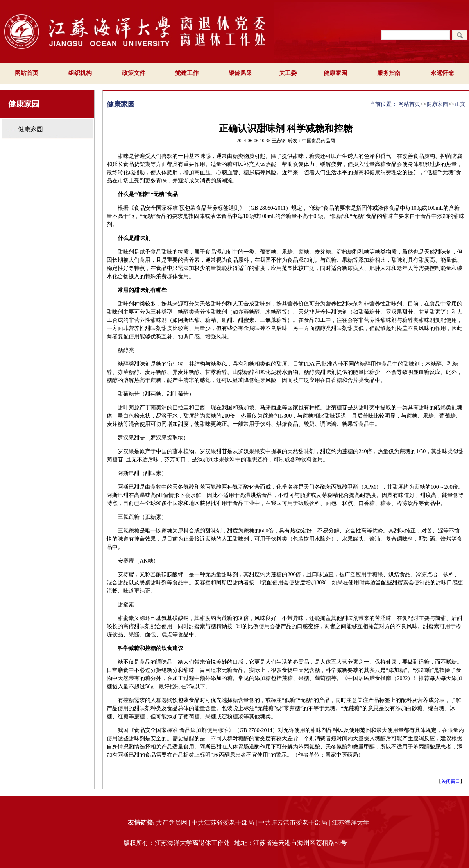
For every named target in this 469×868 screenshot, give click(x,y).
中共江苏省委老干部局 (223, 822)
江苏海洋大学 (351, 822)
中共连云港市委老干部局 (293, 822)
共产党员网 (172, 822)
